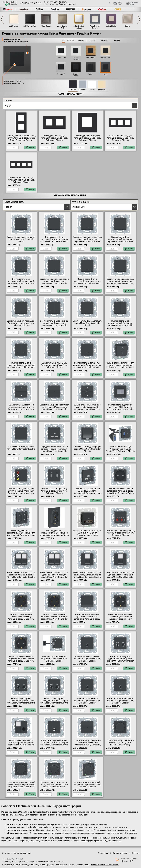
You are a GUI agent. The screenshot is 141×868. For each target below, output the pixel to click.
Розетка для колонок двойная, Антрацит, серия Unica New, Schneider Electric (120, 533)
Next (139, 19)
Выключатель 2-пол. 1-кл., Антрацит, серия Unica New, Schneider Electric (54, 365)
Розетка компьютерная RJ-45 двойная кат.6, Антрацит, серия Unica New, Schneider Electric (54, 576)
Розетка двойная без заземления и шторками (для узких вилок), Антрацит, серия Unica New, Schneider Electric (21, 534)
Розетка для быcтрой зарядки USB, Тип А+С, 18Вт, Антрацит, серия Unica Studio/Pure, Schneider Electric (87, 534)
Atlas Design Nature (95, 27)
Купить (30, 147)
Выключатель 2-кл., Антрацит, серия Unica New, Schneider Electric (87, 323)
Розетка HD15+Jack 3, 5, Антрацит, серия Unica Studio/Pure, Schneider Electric (120, 449)
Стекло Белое (61, 58)
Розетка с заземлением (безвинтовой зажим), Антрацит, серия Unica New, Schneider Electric (21, 618)
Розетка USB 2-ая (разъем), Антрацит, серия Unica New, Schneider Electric (54, 491)
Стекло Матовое (76, 58)
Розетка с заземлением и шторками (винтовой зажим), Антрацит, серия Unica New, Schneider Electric (21, 660)
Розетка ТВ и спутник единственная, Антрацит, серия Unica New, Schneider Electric (120, 660)
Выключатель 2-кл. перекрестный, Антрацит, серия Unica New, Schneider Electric (120, 324)
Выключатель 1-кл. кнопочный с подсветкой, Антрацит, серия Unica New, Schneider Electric (87, 240)
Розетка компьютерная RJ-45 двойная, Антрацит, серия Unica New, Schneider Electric (21, 575)
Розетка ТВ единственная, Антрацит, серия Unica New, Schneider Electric (87, 659)
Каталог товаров (120, 853)
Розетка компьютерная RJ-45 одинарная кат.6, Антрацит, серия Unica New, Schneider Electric (120, 576)
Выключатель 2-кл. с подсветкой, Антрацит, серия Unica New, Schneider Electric (21, 365)
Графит (73, 90)
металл (104, 40)
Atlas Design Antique (79, 27)
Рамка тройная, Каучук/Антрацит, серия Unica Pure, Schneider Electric (120, 138)
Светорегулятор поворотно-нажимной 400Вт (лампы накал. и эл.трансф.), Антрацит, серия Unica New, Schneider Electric (120, 745)
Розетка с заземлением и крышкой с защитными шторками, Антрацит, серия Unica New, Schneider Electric (87, 618)
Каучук (105, 74)
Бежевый (102, 90)
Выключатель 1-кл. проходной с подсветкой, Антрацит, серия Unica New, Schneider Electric (54, 282)
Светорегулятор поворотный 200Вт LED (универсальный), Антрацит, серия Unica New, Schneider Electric (21, 786)
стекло (81, 40)
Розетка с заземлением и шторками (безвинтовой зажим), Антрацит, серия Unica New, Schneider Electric (120, 618)
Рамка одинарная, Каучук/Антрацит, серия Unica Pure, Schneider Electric (87, 138)
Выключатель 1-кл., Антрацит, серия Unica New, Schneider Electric (21, 239)
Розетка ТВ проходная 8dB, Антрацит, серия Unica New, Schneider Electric (120, 701)
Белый (92, 90)
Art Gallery (14, 26)
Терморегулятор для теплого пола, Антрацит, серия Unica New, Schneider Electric (54, 785)
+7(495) (31, 3)
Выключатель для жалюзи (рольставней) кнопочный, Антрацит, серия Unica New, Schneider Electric (21, 408)
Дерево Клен (105, 58)
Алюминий (61, 74)
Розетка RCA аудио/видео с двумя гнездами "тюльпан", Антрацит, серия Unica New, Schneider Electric (21, 492)
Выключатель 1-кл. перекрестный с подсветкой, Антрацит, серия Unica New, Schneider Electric (21, 282)
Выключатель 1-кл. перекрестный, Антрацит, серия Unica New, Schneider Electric (120, 240)
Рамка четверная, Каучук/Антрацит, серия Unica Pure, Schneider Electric (21, 180)
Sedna (127, 26)
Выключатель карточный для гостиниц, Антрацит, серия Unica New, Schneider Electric (120, 365)
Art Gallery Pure (30, 26)
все (63, 40)
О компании (103, 853)
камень (117, 40)
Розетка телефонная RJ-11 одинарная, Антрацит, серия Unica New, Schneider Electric (54, 743)
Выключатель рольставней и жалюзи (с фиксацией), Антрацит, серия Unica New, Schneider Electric (87, 408)
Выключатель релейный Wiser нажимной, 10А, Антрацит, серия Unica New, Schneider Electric (54, 408)
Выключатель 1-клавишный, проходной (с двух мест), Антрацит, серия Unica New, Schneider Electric (120, 282)
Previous (2, 19)
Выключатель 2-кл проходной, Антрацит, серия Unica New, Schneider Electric (21, 323)
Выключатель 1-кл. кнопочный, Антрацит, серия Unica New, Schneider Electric (54, 239)
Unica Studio (111, 26)
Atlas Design (46, 26)
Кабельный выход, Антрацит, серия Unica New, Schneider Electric (87, 449)
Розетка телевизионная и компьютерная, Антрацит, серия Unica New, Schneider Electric (21, 744)
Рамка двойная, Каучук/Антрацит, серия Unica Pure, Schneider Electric (54, 138)
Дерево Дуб (91, 58)
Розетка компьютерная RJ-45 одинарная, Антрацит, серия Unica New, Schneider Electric (87, 575)
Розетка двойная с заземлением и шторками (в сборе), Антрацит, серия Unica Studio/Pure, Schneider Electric (54, 534)
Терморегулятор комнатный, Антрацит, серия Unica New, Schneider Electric (87, 785)
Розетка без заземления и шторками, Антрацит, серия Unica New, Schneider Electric (120, 491)
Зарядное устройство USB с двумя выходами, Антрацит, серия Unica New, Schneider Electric (54, 450)
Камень (91, 74)
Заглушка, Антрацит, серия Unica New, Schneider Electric (21, 448)
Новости (135, 853)
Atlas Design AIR (62, 27)
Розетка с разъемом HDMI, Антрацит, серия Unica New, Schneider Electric (54, 659)
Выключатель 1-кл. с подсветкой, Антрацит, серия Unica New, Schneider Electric (87, 281)
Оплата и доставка (67, 4)
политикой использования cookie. (105, 865)
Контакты (63, 2)
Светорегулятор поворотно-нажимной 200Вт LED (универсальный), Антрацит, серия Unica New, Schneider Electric (87, 745)
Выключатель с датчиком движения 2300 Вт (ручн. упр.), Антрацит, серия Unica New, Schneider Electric (120, 408)
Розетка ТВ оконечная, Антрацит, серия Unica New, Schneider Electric (87, 701)
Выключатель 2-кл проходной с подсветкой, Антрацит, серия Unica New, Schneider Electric (54, 324)
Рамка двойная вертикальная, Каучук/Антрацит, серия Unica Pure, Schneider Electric (21, 138)
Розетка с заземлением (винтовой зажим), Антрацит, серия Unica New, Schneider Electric (54, 618)
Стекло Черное (76, 75)
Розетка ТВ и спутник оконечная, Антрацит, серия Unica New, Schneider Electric (21, 701)
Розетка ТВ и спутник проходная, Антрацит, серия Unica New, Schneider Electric (54, 701)
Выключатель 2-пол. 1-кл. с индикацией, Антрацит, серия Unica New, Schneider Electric (87, 365)
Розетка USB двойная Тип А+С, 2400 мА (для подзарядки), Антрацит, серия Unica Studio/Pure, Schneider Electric (87, 493)
